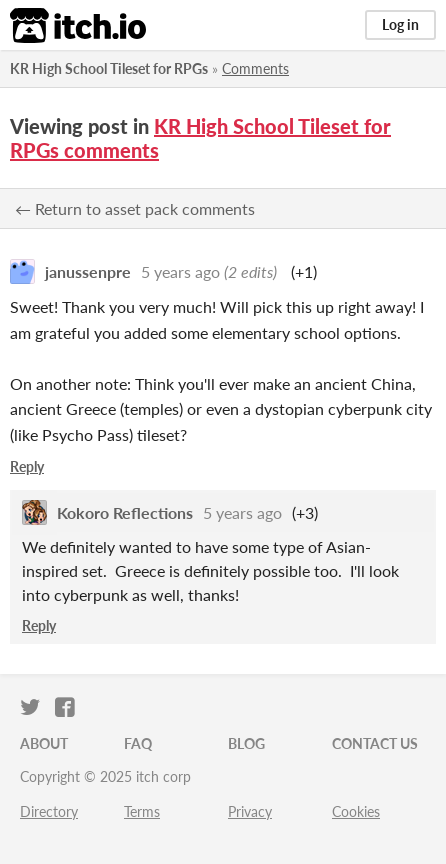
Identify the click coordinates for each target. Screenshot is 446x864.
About (44, 743)
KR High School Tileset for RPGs (109, 68)
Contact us (375, 743)
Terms (142, 811)
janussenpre (88, 271)
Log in (400, 24)
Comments (255, 68)
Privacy (250, 811)
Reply (27, 466)
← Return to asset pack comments (135, 208)
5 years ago (180, 271)
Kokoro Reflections (125, 512)
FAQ (138, 743)
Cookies (356, 811)
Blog (246, 743)
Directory (49, 811)
